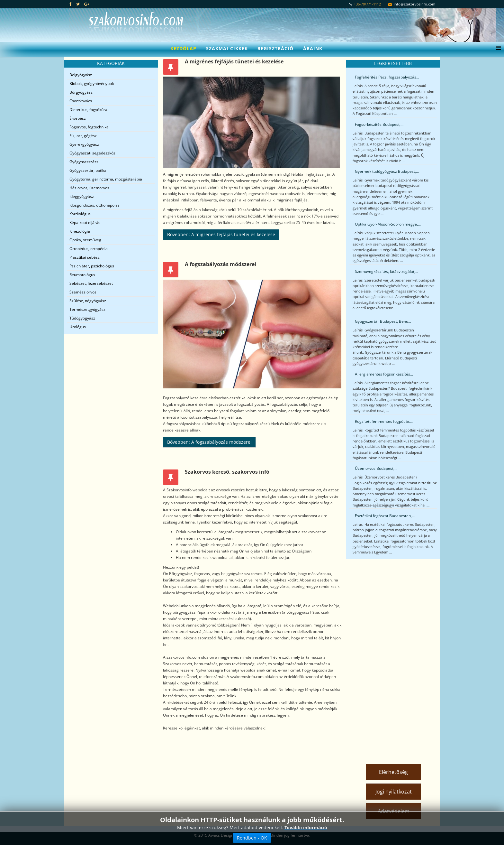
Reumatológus (82, 275)
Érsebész (78, 118)
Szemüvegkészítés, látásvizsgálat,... (387, 271)
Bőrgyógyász (81, 92)
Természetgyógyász (87, 309)
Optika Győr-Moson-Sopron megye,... (388, 224)
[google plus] (87, 4)
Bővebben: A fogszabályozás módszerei (209, 442)
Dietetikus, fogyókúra (88, 110)
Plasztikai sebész (85, 257)
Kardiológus (80, 214)
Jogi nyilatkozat (394, 792)
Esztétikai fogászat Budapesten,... (385, 516)
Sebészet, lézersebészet (91, 283)
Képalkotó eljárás (85, 223)
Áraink (313, 48)
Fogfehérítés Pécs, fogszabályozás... (387, 77)
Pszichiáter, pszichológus (92, 266)
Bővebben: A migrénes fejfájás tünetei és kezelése (221, 234)
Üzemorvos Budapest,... (376, 468)
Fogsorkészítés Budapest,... (379, 124)
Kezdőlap (183, 48)
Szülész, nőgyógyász (88, 301)
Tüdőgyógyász (82, 318)
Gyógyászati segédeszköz (92, 153)
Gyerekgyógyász (84, 144)
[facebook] (71, 4)
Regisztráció (275, 48)
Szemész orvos (83, 292)
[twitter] (78, 4)
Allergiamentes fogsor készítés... (384, 374)
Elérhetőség (393, 772)
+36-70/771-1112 (367, 4)
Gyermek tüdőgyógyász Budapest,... (387, 171)
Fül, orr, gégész (83, 136)
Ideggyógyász (82, 196)
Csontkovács (81, 101)
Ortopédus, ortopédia (89, 249)
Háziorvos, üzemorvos (89, 188)
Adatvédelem (394, 811)
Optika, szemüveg (85, 240)
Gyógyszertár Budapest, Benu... (383, 321)
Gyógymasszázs (84, 162)
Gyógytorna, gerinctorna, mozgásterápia (106, 179)
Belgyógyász (81, 75)
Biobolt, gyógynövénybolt (92, 84)
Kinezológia (80, 231)
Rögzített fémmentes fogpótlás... (384, 421)
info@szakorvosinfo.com (414, 4)
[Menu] (497, 49)
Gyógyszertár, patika (88, 170)
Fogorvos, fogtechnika (89, 127)
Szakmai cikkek (227, 48)
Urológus (78, 327)
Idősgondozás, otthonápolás (94, 205)
